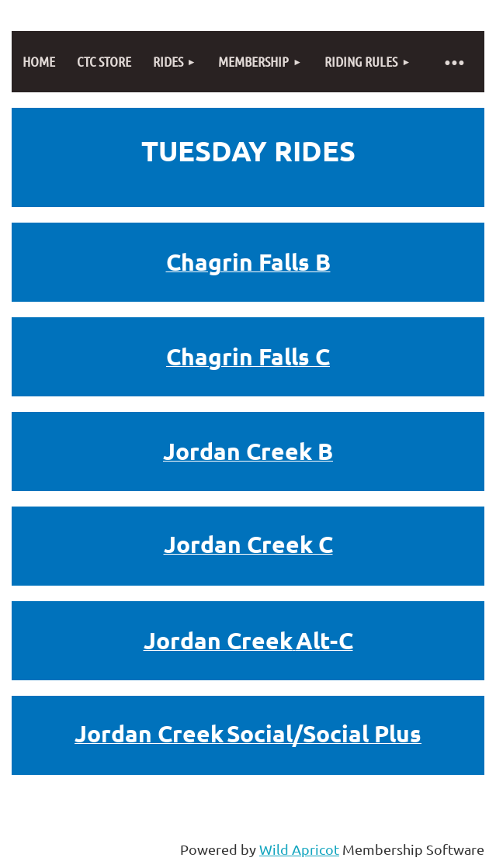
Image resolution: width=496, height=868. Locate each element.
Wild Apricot (299, 849)
